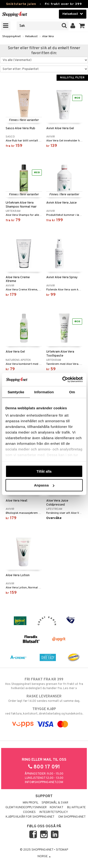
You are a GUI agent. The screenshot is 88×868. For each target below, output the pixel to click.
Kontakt (57, 808)
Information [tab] (44, 392)
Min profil (31, 803)
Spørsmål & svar (55, 803)
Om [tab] (72, 392)
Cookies (29, 812)
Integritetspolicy (54, 812)
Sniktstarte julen (21, 4)
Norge (44, 856)
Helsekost (31, 36)
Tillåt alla (44, 471)
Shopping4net (11, 36)
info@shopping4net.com (44, 782)
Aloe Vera (48, 36)
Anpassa (44, 485)
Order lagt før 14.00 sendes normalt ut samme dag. (44, 699)
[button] (82, 26)
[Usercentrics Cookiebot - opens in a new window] (63, 380)
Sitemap (62, 850)
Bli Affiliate (76, 808)
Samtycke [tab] (16, 392)
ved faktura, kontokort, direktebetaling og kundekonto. (44, 711)
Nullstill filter (72, 78)
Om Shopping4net (72, 817)
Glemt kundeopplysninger (26, 808)
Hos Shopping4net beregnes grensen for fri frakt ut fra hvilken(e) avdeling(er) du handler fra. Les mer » (44, 684)
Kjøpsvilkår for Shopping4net (30, 817)
